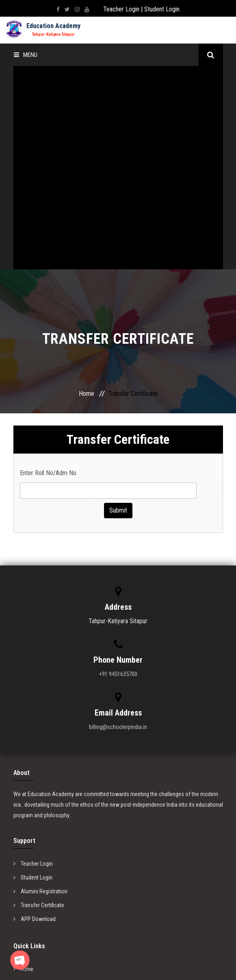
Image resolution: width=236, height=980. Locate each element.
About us (27, 779)
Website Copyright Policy (45, 807)
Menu (26, 55)
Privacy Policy (32, 793)
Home (87, 190)
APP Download (35, 716)
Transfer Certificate (39, 702)
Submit (118, 307)
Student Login (162, 9)
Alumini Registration (40, 688)
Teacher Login (121, 9)
